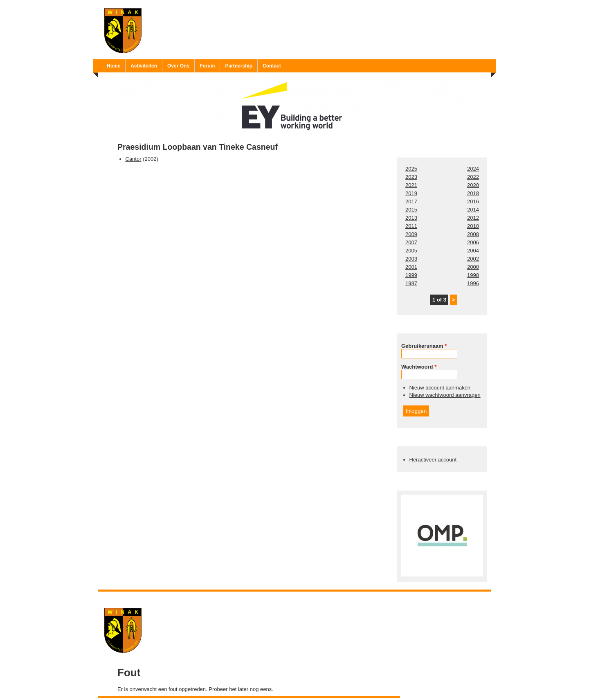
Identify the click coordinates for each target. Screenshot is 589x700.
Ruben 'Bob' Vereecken (303, 597)
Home (114, 66)
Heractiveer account (433, 460)
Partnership (239, 66)
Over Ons (178, 66)
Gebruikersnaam (424, 346)
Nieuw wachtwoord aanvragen (445, 395)
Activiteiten (144, 66)
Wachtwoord (419, 367)
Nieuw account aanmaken (440, 388)
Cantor (134, 159)
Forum (207, 66)
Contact (272, 66)
